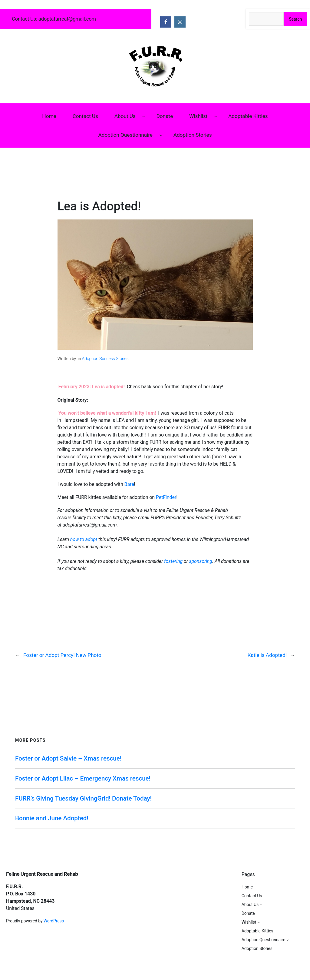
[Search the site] (266, 19)
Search (295, 19)
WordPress (54, 921)
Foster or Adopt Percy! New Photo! (63, 655)
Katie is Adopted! (267, 655)
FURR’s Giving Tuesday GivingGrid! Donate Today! (83, 798)
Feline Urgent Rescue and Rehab (42, 874)
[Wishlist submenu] (216, 116)
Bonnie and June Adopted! (52, 818)
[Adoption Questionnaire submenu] (161, 135)
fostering (174, 561)
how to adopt (84, 539)
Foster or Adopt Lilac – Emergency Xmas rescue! (83, 778)
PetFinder (166, 497)
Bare (129, 484)
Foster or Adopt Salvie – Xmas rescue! (68, 758)
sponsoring (201, 561)
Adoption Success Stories (105, 359)
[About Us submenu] (143, 116)
